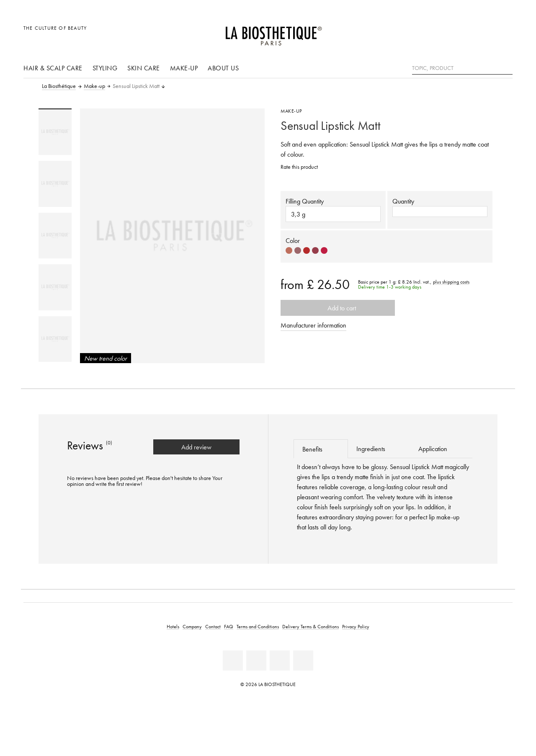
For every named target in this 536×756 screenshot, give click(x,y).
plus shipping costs (451, 282)
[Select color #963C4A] (315, 250)
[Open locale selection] (466, 32)
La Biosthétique (59, 86)
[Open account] (485, 32)
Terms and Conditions (258, 626)
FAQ (229, 626)
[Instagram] (280, 661)
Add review (196, 447)
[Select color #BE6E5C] (289, 250)
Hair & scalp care (53, 68)
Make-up (184, 68)
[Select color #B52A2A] (307, 250)
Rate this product (299, 167)
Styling (105, 68)
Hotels (173, 626)
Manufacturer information (313, 325)
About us (223, 68)
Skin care (144, 68)
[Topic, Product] (462, 68)
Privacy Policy (356, 626)
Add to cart (338, 308)
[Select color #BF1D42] (324, 250)
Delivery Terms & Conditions (311, 626)
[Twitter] (303, 661)
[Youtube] (256, 661)
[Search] (506, 67)
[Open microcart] (504, 32)
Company (192, 626)
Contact (213, 626)
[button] (440, 212)
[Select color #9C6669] (298, 250)
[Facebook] (233, 661)
